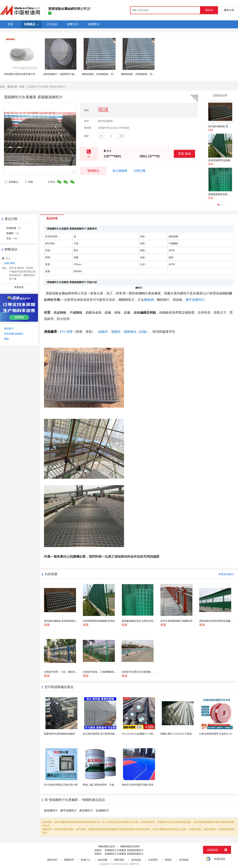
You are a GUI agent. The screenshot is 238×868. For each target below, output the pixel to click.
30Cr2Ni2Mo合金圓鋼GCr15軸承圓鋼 (141, 734)
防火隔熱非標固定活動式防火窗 (61, 785)
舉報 (29, 182)
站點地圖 (102, 860)
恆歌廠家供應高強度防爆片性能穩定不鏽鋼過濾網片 (32, 74)
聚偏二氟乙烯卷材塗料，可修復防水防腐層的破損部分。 (113, 785)
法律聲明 (153, 860)
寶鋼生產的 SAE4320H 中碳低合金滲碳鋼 (182, 734)
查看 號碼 (184, 154)
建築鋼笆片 (51, 811)
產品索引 (9, 329)
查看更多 (19, 287)
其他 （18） (12, 238)
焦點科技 (123, 864)
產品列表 (12, 87)
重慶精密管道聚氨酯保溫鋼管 (60, 734)
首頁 (2, 87)
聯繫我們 (69, 860)
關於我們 (52, 860)
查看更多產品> (227, 574)
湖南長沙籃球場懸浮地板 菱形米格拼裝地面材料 (147, 785)
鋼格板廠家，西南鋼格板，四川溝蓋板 (102, 74)
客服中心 (86, 860)
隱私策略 (119, 860)
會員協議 (136, 860)
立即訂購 (139, 171)
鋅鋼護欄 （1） (14, 228)
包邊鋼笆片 (102, 811)
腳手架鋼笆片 (69, 811)
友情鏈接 (184, 860)
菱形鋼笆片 (86, 811)
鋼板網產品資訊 (107, 846)
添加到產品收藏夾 (14, 334)
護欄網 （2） (13, 233)
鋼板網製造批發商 (130, 846)
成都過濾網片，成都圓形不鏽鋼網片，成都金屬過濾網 (72, 74)
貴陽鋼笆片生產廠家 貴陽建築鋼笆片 (124, 850)
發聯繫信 (93, 171)
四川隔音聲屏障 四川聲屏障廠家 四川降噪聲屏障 (109, 734)
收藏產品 (11, 182)
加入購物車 (120, 171)
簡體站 (168, 860)
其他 (22, 87)
